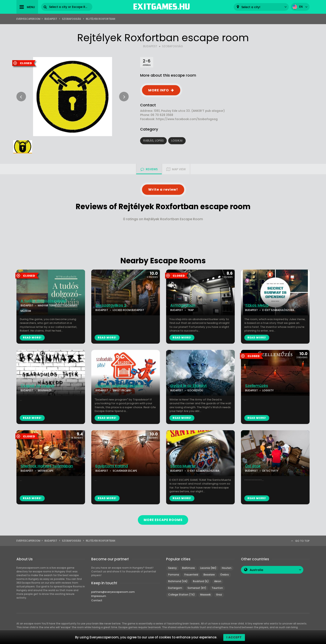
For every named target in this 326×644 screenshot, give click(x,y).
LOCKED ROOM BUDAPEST (128, 310)
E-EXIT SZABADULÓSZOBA (278, 310)
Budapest (51, 19)
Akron (218, 581)
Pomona (174, 575)
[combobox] (261, 7)
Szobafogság (72, 19)
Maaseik (205, 595)
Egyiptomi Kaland (112, 466)
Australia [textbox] (256, 570)
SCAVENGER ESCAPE (125, 471)
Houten (227, 568)
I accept (234, 637)
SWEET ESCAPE (122, 390)
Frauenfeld (191, 575)
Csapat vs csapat (38, 386)
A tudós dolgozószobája (43, 301)
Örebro (225, 575)
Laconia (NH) (208, 568)
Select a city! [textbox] (251, 7)
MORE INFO (159, 90)
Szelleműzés (257, 386)
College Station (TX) (182, 595)
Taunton (217, 588)
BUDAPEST (150, 46)
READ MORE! (32, 338)
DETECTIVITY (270, 471)
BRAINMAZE (45, 390)
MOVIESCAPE (46, 471)
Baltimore (188, 568)
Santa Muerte (183, 466)
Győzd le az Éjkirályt (189, 386)
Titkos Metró (257, 305)
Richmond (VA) (178, 581)
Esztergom (175, 588)
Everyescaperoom (28, 19)
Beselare (209, 575)
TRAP (191, 310)
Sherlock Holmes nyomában (47, 466)
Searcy (172, 568)
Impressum (99, 596)
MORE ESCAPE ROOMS (163, 520)
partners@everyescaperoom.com (113, 592)
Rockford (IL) (201, 581)
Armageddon (183, 305)
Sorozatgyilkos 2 (111, 305)
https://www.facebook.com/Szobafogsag (187, 119)
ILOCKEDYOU (195, 390)
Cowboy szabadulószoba (119, 386)
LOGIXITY (268, 390)
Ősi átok (253, 466)
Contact (97, 600)
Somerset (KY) (197, 588)
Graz (219, 595)
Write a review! (163, 190)
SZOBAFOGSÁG (172, 46)
